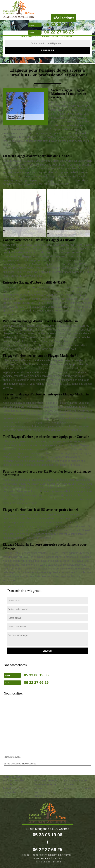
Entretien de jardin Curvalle (13, 782)
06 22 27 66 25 (59, 32)
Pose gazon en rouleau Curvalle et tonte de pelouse (47, 784)
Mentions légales (47, 858)
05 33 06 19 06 (59, 25)
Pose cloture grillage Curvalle (45, 794)
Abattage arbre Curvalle (78, 788)
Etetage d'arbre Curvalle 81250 (17, 794)
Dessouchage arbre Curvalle (75, 782)
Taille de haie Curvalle (15, 788)
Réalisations (63, 18)
